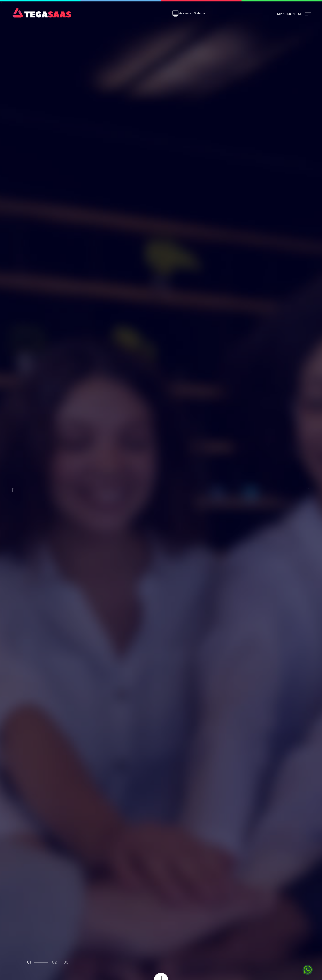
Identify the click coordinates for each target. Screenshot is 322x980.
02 (54, 962)
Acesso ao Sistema (189, 13)
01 (29, 962)
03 (66, 962)
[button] (13, 490)
